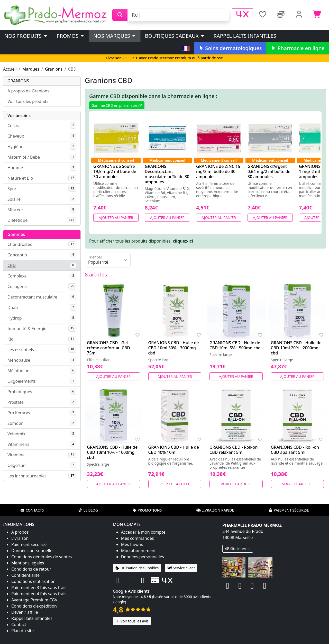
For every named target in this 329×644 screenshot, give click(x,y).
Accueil (10, 69)
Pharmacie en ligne (298, 48)
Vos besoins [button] (19, 116)
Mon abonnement (138, 551)
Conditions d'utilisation (33, 581)
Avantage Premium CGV (34, 600)
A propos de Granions (28, 91)
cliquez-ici (183, 241)
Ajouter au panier (116, 218)
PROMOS (71, 36)
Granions (54, 69)
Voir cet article (175, 484)
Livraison (20, 538)
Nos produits (26, 36)
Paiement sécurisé (288, 510)
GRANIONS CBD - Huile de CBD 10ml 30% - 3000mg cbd (174, 348)
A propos (20, 532)
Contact (19, 624)
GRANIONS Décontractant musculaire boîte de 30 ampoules (167, 174)
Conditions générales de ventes (42, 557)
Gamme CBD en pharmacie (117, 105)
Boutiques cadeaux (175, 36)
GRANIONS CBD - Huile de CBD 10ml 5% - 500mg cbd (235, 345)
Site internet (238, 549)
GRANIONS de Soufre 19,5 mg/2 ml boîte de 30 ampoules (115, 171)
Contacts (32, 510)
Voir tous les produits (28, 101)
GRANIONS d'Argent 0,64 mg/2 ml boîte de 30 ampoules (269, 171)
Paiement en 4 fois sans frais (39, 594)
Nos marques (115, 36)
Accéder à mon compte (143, 532)
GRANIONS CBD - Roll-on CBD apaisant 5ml (295, 450)
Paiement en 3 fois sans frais (39, 588)
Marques (31, 69)
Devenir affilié (25, 612)
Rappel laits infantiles (245, 36)
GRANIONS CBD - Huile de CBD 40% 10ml (174, 450)
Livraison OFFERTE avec (164, 58)
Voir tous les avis (132, 621)
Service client (181, 568)
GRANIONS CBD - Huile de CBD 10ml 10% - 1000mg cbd (112, 452)
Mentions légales (28, 563)
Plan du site (22, 631)
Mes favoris (132, 544)
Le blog (88, 510)
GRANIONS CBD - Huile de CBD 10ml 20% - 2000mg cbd (296, 348)
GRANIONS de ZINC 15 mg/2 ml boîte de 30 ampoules (218, 171)
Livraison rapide (215, 510)
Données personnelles (33, 551)
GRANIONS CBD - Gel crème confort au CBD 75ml (108, 348)
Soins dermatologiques (230, 48)
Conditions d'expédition (34, 606)
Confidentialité (25, 575)
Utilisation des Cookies (137, 568)
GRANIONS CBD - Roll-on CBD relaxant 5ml (234, 450)
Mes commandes (138, 538)
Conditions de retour (31, 569)
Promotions (147, 510)
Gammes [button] (16, 234)
